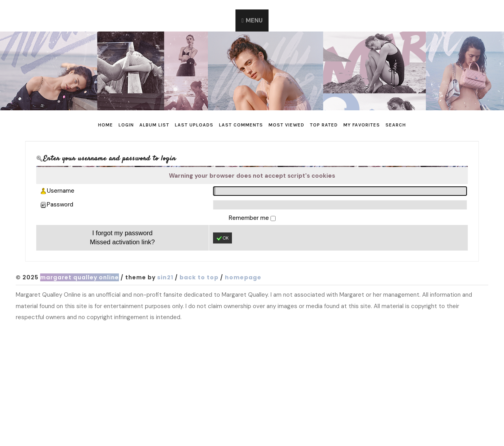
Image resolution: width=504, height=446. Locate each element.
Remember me (250, 218)
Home (106, 125)
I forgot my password (122, 233)
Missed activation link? (122, 242)
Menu (254, 20)
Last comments (241, 125)
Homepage (243, 277)
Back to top (199, 277)
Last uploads (194, 125)
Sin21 (165, 277)
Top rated (324, 125)
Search (396, 125)
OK (222, 238)
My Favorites (362, 125)
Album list (154, 125)
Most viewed (286, 125)
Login (126, 125)
